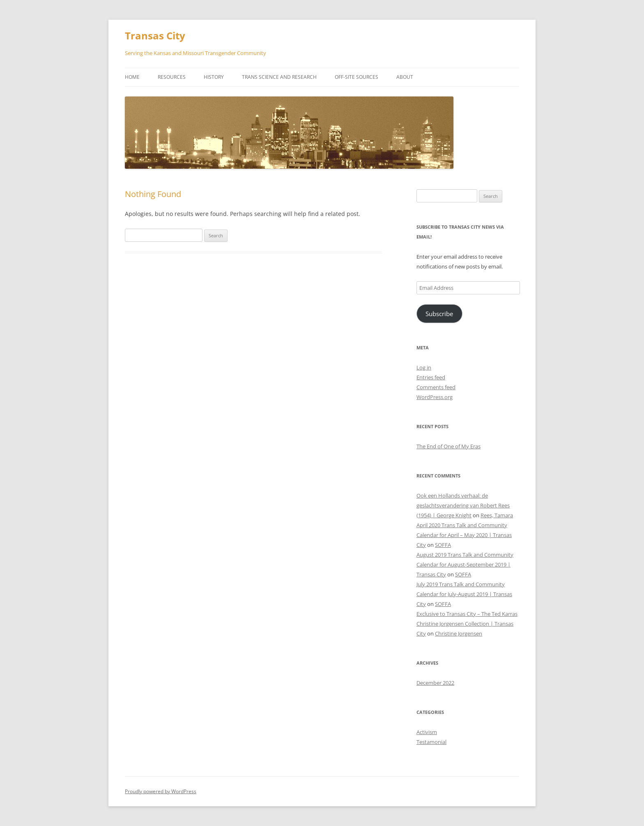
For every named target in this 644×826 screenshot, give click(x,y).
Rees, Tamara (497, 515)
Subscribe (439, 314)
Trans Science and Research (279, 77)
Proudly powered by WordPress (161, 791)
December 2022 (435, 683)
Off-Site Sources (356, 77)
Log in (424, 367)
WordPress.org (435, 397)
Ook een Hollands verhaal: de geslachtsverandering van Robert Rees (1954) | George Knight (463, 505)
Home (132, 77)
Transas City (155, 36)
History (214, 77)
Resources (172, 77)
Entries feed (431, 377)
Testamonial (431, 742)
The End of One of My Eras (448, 446)
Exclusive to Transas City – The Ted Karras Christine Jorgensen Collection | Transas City (467, 624)
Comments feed (436, 387)
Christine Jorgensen (459, 633)
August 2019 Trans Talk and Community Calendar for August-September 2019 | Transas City (465, 564)
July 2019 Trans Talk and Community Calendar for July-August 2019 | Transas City (464, 594)
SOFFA (443, 545)
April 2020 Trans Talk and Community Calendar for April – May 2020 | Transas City (464, 535)
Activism (427, 732)
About (405, 77)
